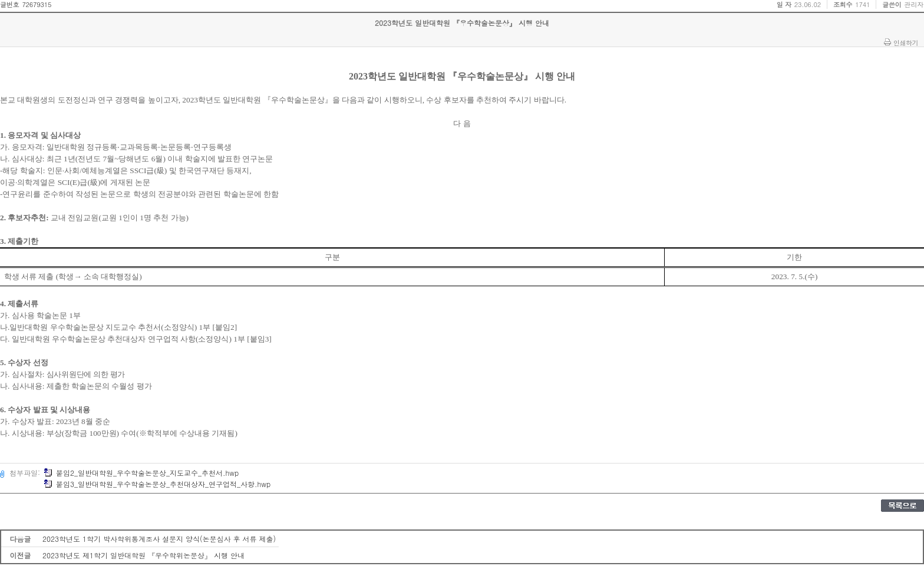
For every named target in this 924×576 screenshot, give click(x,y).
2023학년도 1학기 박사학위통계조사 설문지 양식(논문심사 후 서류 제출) (159, 539)
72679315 (37, 4)
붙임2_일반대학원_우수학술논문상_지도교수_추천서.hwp (141, 473)
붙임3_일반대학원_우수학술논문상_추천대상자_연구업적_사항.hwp (157, 484)
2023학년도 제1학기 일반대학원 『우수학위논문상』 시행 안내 (143, 555)
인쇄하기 (906, 42)
